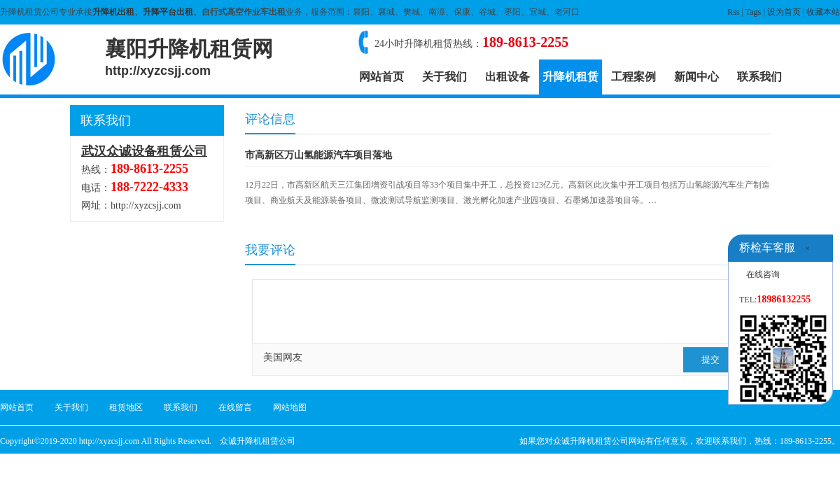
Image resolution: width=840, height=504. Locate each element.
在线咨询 (763, 274)
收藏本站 (823, 12)
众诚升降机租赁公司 (258, 441)
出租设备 (507, 77)
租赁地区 (126, 407)
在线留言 (235, 407)
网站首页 (381, 77)
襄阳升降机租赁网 (189, 57)
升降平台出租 (168, 12)
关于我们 (444, 77)
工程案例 (633, 77)
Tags (754, 12)
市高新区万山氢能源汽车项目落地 (318, 155)
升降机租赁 (570, 77)
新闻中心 (696, 77)
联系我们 (759, 77)
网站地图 (290, 407)
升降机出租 (113, 12)
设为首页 (784, 12)
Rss (733, 12)
